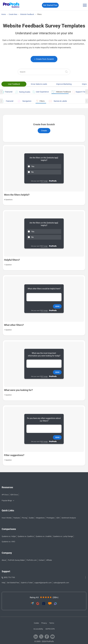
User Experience (40, 92)
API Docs (5, 495)
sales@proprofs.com (61, 583)
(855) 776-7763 (9, 577)
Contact (42, 560)
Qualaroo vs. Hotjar (9, 536)
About (4, 560)
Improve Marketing (64, 84)
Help (3, 583)
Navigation (24, 101)
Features (17, 518)
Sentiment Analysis (69, 518)
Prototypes (51, 518)
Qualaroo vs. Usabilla (44, 536)
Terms (52, 623)
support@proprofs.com (43, 583)
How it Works (7, 518)
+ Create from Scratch (44, 59)
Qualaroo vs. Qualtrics (26, 536)
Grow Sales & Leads (39, 84)
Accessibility (38, 629)
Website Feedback (60, 92)
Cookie (36, 623)
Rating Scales (22, 92)
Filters (40, 101)
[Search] (44, 72)
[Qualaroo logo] (11, 5)
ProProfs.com (32, 560)
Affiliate (49, 560)
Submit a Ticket (27, 583)
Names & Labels (58, 101)
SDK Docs (14, 495)
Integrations (40, 518)
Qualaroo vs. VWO (8, 542)
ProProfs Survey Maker (16, 560)
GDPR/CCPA (50, 629)
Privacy (44, 623)
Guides (31, 518)
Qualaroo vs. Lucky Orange (63, 536)
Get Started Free (50, 5)
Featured (6, 92)
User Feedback (14, 84)
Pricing (24, 518)
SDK (58, 518)
